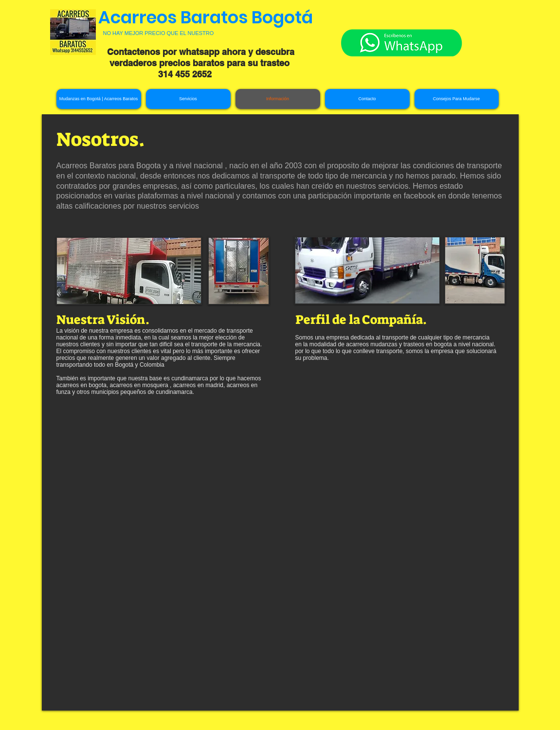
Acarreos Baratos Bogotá (206, 17)
